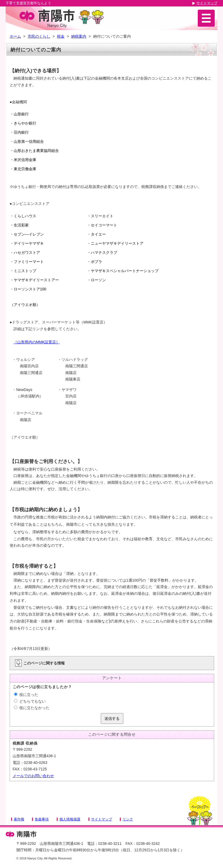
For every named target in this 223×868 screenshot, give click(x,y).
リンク (128, 819)
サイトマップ (207, 3)
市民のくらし (39, 36)
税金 (61, 36)
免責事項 (42, 819)
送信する (112, 718)
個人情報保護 (70, 819)
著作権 (19, 819)
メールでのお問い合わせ (33, 776)
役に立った (26, 695)
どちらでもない (30, 701)
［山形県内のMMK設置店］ (37, 342)
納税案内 (79, 36)
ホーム (15, 36)
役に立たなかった (32, 708)
